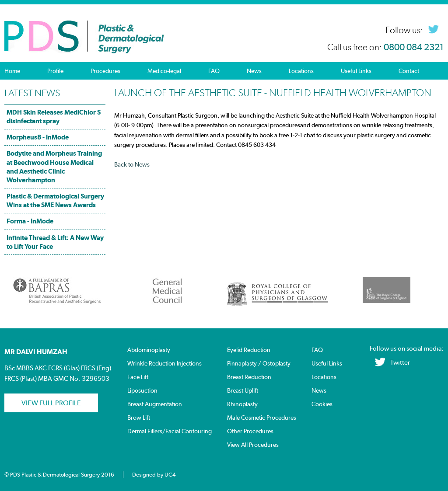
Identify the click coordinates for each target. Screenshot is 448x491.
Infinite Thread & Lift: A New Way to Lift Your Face (55, 242)
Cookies (322, 404)
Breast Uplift (243, 391)
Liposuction (142, 391)
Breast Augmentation (155, 404)
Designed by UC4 (154, 475)
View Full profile (51, 403)
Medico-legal (164, 71)
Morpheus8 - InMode (38, 137)
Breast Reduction (249, 377)
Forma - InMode (30, 221)
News (254, 71)
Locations (301, 71)
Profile (55, 71)
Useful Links (356, 71)
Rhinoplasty (242, 404)
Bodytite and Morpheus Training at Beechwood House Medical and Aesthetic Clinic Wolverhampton (54, 166)
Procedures (105, 71)
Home (12, 71)
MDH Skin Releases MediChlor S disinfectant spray (54, 117)
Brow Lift (139, 418)
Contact (409, 71)
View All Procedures (253, 445)
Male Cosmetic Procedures (262, 418)
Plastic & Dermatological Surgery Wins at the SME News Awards (55, 200)
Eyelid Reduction (249, 350)
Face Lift (138, 377)
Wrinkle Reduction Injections (164, 364)
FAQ (214, 71)
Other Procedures (250, 431)
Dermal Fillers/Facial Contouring (170, 431)
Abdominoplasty (149, 350)
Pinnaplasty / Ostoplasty (259, 364)
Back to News (132, 164)
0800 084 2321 (414, 47)
